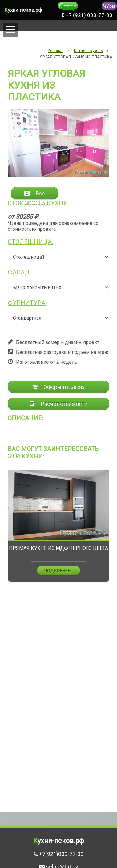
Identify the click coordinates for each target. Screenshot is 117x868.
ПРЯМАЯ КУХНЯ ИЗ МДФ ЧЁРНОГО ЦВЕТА (58, 548)
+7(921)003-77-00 (61, 854)
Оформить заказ (58, 387)
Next (114, 530)
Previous (3, 530)
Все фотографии (35, 195)
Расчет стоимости (58, 404)
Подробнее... (59, 571)
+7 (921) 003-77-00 (87, 15)
